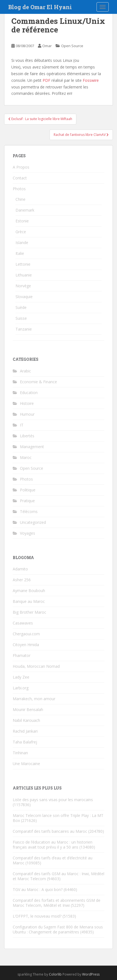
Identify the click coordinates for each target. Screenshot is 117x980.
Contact (20, 178)
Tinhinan (20, 753)
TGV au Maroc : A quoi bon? (38, 889)
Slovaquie (24, 297)
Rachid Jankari (25, 731)
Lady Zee (21, 677)
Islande (22, 243)
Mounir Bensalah (28, 709)
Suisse (21, 318)
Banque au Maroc (29, 601)
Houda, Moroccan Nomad (36, 666)
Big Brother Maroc (29, 612)
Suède (21, 307)
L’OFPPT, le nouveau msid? (37, 916)
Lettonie (23, 264)
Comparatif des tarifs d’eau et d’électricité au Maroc (53, 860)
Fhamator (22, 655)
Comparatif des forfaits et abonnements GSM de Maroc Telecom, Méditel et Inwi (57, 903)
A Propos (21, 167)
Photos (19, 189)
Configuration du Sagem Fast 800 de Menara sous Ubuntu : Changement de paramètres (58, 929)
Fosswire (91, 80)
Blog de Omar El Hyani (40, 7)
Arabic (25, 371)
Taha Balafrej (25, 742)
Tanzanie (24, 329)
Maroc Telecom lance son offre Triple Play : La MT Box (58, 818)
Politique (28, 490)
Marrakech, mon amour (34, 699)
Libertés (27, 436)
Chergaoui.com (26, 634)
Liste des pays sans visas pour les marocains (53, 800)
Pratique (27, 501)
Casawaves (23, 623)
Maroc (26, 457)
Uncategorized (33, 522)
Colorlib (55, 974)
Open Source (72, 46)
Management (32, 447)
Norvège (23, 286)
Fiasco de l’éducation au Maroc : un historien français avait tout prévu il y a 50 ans (53, 845)
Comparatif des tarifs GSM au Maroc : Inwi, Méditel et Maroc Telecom (58, 876)
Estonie (22, 221)
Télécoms (29, 511)
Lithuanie (24, 275)
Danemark (25, 210)
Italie (20, 253)
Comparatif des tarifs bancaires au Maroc (50, 831)
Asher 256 (22, 580)
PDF (46, 80)
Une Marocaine (26, 764)
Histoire (27, 403)
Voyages (28, 533)
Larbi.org (21, 688)
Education (29, 393)
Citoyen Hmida (26, 645)
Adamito (20, 569)
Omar (47, 46)
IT (22, 425)
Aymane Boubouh (29, 591)
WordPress (91, 974)
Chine (20, 199)
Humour (27, 414)
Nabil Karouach (26, 720)
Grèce (21, 232)
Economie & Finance (38, 382)
